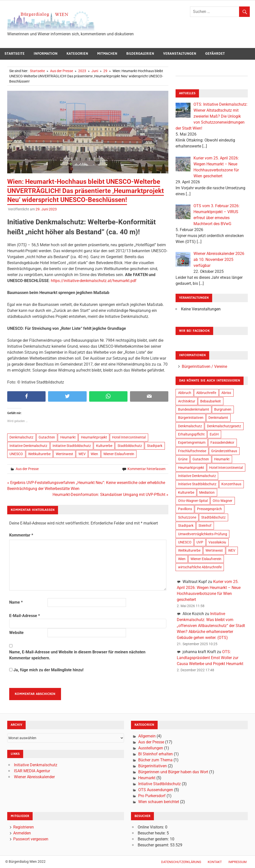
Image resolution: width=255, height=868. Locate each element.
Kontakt (215, 862)
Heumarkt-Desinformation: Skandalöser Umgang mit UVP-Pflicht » (110, 495)
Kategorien (77, 54)
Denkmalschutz (21, 437)
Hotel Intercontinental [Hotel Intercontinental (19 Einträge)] (226, 468)
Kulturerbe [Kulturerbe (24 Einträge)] (186, 492)
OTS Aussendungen (156, 790)
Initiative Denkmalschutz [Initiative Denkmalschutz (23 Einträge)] (197, 476)
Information (46, 54)
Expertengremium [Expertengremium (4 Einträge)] (192, 442)
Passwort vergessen (31, 839)
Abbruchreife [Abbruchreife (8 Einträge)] (206, 393)
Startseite (15, 54)
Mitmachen (107, 54)
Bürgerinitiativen (153, 766)
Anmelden (22, 833)
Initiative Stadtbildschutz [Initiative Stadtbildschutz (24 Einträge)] (197, 484)
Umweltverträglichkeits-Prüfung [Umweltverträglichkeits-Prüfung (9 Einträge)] (203, 534)
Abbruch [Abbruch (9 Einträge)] (185, 393)
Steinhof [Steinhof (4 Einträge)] (205, 526)
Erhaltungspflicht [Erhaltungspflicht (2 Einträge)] (191, 434)
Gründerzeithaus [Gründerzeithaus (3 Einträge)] (224, 451)
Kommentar (21, 535)
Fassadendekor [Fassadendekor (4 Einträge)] (222, 442)
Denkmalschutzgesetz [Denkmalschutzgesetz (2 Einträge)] (224, 426)
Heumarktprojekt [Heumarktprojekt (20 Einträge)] (191, 468)
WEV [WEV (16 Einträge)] (232, 550)
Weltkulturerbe (39, 454)
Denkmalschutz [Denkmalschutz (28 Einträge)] (190, 426)
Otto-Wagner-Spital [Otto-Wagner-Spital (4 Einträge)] (193, 501)
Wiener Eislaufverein (119, 454)
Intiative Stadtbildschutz (159, 784)
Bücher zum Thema (155, 760)
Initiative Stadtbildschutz (72, 446)
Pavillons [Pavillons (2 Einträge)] (185, 509)
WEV (82, 454)
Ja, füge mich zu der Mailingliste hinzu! (46, 670)
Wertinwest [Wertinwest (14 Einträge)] (214, 550)
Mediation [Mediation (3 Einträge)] (207, 492)
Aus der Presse (27, 469)
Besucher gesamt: (154, 845)
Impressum (237, 862)
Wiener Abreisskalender (34, 777)
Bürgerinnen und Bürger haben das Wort (173, 772)
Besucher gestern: (154, 839)
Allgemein (147, 736)
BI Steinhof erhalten (156, 754)
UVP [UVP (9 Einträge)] (200, 542)
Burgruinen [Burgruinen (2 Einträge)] (223, 409)
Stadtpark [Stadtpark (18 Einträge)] (186, 526)
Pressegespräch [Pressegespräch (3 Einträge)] (209, 509)
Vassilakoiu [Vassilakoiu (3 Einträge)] (217, 542)
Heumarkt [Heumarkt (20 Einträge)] (222, 459)
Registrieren (24, 827)
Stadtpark (155, 446)
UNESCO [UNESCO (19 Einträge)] (185, 542)
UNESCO (16, 454)
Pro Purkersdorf (152, 796)
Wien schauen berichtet (159, 802)
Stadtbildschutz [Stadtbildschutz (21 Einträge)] (213, 517)
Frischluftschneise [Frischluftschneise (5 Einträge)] (192, 451)
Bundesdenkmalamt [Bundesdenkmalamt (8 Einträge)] (194, 409)
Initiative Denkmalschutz (28, 446)
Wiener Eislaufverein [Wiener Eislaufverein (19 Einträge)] (206, 559)
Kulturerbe (104, 446)
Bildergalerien (140, 54)
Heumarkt (68, 437)
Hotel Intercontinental (129, 437)
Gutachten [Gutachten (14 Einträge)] (201, 459)
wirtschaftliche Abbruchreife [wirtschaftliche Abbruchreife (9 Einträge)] (200, 567)
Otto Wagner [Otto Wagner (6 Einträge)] (223, 501)
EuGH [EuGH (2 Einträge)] (214, 434)
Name (16, 602)
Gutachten (47, 437)
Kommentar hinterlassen (147, 469)
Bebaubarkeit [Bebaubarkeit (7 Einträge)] (211, 401)
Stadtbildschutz (130, 446)
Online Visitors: (151, 827)
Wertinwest (64, 454)
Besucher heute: (152, 833)
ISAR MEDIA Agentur (32, 771)
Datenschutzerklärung (181, 862)
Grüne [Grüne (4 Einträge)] (183, 459)
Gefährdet (215, 54)
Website (16, 633)
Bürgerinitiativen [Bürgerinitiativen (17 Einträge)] (191, 418)
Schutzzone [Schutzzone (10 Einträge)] (187, 517)
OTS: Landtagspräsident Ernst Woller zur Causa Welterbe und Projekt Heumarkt (210, 658)
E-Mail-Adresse (25, 616)
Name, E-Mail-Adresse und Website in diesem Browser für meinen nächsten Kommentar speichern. (77, 655)
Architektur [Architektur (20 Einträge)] (187, 401)
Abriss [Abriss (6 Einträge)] (226, 393)
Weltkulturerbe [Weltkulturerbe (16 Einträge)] (189, 550)
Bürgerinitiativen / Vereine (204, 366)
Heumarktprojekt (94, 437)
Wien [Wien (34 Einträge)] (182, 559)
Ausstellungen (151, 748)
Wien (94, 454)
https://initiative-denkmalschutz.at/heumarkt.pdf (94, 281)
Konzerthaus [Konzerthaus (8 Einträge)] (231, 484)
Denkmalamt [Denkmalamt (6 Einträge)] (218, 418)
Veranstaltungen (180, 54)
